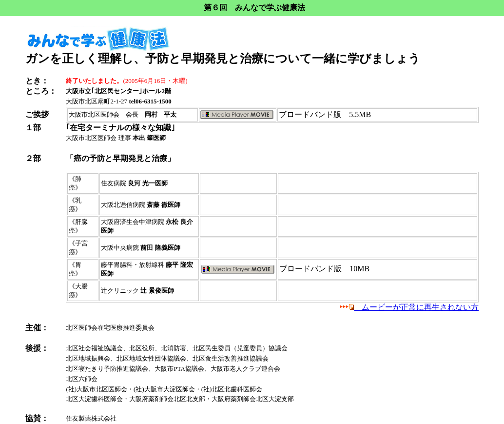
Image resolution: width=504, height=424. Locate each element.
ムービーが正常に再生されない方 (409, 307)
